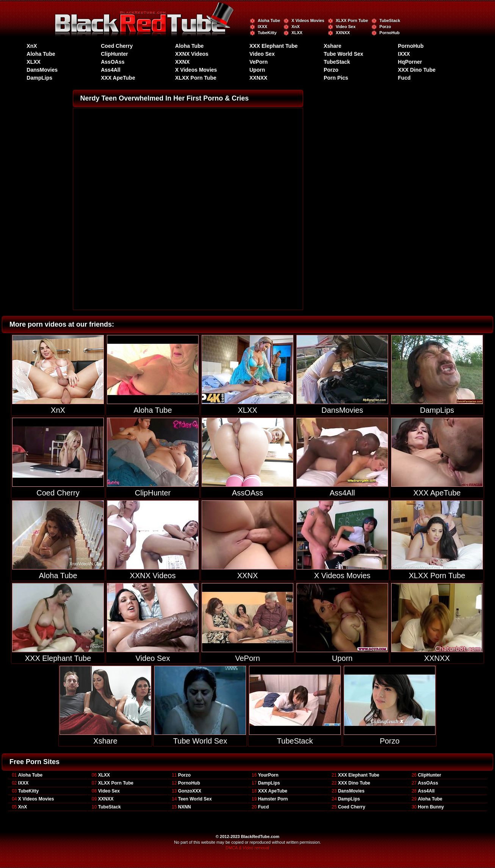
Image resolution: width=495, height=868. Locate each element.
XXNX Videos (192, 54)
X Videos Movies (308, 20)
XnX (295, 27)
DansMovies (42, 70)
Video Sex (346, 27)
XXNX (182, 62)
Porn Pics (336, 78)
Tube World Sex (344, 54)
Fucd (404, 78)
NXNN (185, 807)
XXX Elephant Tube (273, 46)
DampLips (39, 78)
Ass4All (110, 70)
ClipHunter (114, 54)
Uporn (257, 70)
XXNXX (343, 33)
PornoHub (389, 33)
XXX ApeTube (118, 78)
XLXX (297, 33)
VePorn (258, 62)
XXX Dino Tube (417, 70)
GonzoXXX (190, 791)
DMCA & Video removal (247, 848)
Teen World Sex (195, 799)
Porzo (385, 27)
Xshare (333, 46)
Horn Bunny (431, 807)
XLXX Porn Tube (352, 20)
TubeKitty (267, 33)
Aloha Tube (269, 20)
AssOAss (113, 62)
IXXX (262, 27)
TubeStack (390, 20)
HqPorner (410, 62)
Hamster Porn (273, 799)
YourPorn (268, 775)
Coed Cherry (117, 46)
